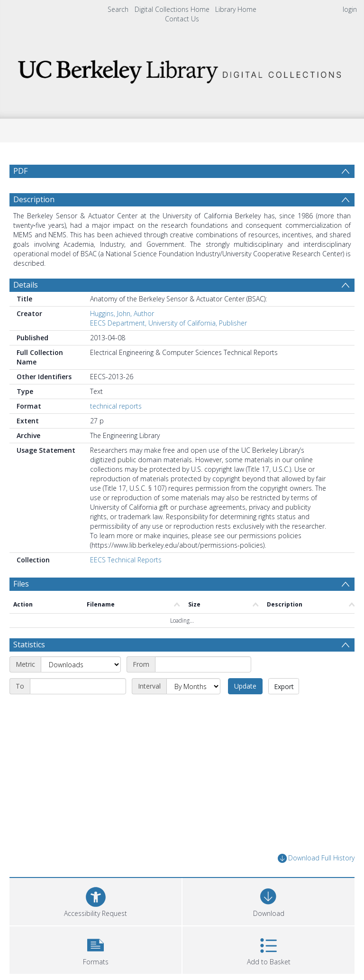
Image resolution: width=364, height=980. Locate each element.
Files (21, 584)
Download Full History (316, 858)
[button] (96, 949)
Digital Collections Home (172, 9)
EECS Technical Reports (126, 560)
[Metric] (81, 664)
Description (34, 199)
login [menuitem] (350, 9)
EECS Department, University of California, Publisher (168, 323)
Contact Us (182, 19)
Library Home (236, 9)
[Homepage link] (182, 69)
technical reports (116, 406)
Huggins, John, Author (122, 313)
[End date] (78, 686)
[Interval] (193, 686)
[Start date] (203, 664)
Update (245, 686)
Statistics (29, 644)
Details (26, 285)
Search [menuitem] (118, 9)
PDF (20, 171)
